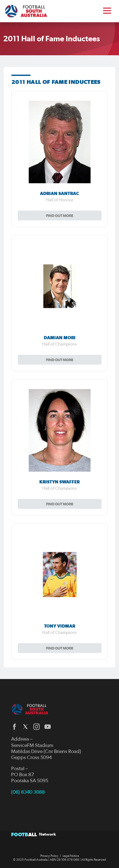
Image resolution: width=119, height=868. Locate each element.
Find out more (60, 215)
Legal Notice (71, 856)
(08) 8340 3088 (28, 792)
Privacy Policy (49, 856)
